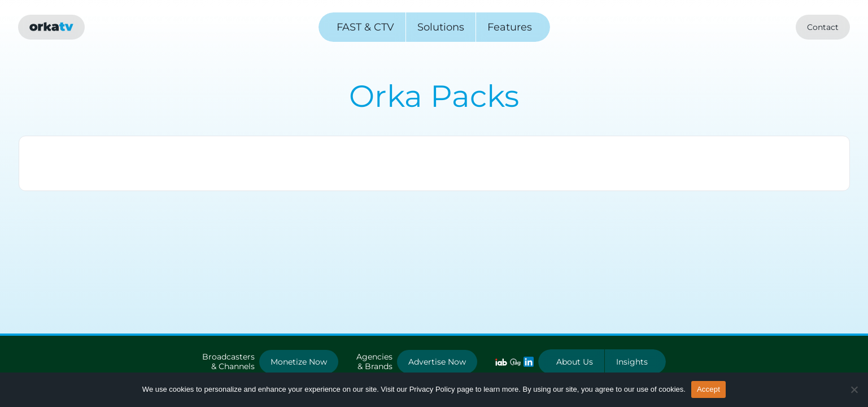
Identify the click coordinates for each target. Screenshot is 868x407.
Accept (708, 389)
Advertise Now (437, 362)
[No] (854, 389)
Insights (632, 362)
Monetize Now (299, 362)
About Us (575, 362)
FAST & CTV (365, 27)
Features (510, 27)
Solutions (441, 27)
